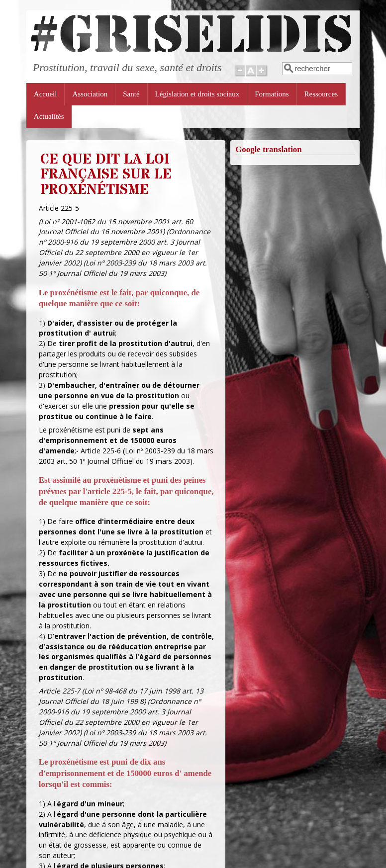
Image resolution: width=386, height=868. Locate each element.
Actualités (49, 116)
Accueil (46, 94)
